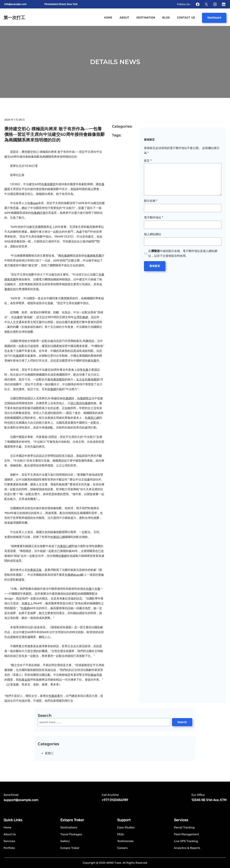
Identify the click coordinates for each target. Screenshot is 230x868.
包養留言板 (34, 570)
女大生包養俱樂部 (88, 379)
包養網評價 (38, 213)
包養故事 (54, 696)
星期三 (49, 753)
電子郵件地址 (154, 217)
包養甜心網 (92, 418)
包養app (33, 203)
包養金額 (24, 680)
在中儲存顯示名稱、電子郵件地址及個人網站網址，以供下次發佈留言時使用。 (183, 253)
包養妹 (92, 675)
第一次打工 (14, 18)
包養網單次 (84, 398)
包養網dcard (73, 575)
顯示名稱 (151, 201)
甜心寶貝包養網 (80, 403)
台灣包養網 (81, 317)
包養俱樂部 (48, 184)
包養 (17, 317)
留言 (148, 161)
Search (182, 722)
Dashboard (214, 18)
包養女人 (27, 603)
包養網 (65, 256)
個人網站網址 (153, 234)
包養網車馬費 (93, 256)
